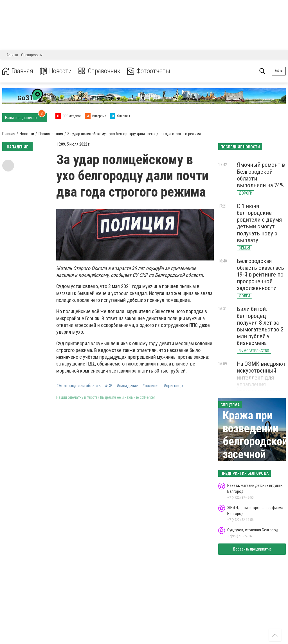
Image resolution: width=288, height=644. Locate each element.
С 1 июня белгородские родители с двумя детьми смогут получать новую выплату (259, 223)
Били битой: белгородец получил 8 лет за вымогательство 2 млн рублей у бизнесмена (260, 326)
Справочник (99, 71)
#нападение (127, 386)
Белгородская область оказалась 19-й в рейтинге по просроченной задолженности (260, 275)
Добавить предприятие (252, 549)
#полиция (151, 386)
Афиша (12, 55)
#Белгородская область (78, 386)
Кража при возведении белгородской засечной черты (255, 441)
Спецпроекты (32, 55)
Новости (56, 71)
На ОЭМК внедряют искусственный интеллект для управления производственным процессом (262, 381)
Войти (279, 71)
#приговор (173, 386)
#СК (109, 386)
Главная (18, 71)
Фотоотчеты (149, 71)
